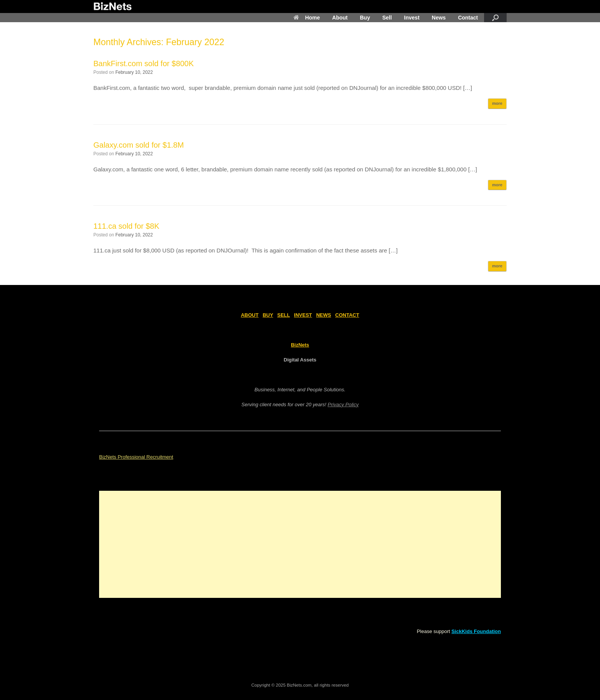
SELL (284, 315)
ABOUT (249, 315)
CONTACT (347, 315)
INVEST (303, 315)
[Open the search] (495, 18)
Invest (412, 18)
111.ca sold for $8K (126, 226)
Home (307, 18)
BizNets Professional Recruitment (136, 457)
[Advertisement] (300, 544)
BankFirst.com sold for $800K (143, 63)
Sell (387, 18)
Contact (468, 18)
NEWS (324, 315)
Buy (365, 18)
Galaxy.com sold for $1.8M (139, 145)
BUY (268, 315)
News (439, 18)
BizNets (300, 345)
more (497, 103)
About (340, 18)
